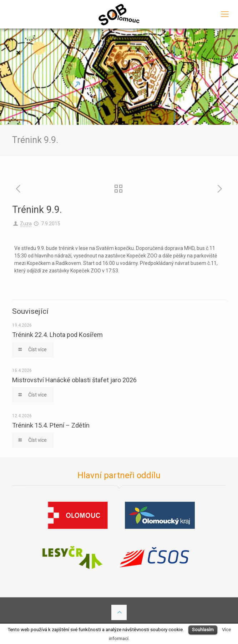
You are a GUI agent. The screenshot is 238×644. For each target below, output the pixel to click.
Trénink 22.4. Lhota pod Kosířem (57, 335)
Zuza (26, 224)
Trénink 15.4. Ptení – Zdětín (51, 425)
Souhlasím (203, 630)
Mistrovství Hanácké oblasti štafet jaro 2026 (74, 380)
